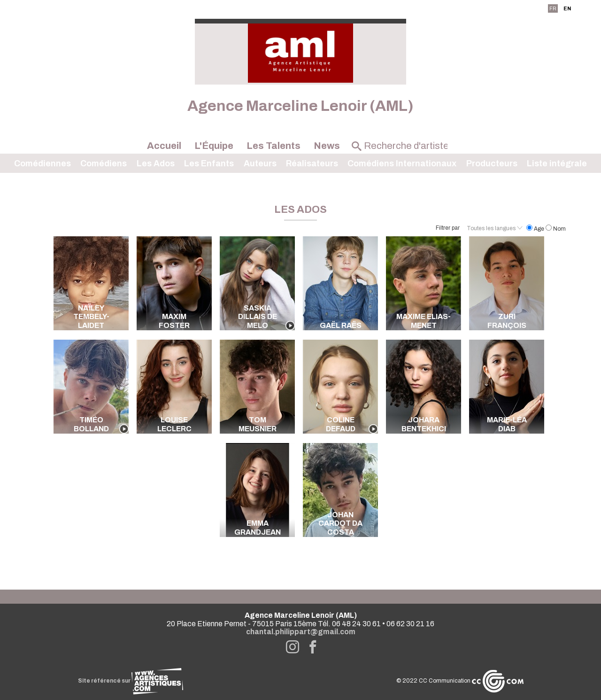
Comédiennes (42, 163)
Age (536, 229)
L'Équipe (214, 146)
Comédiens (104, 163)
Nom (556, 229)
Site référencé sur (131, 681)
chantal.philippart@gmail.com (301, 632)
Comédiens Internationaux (402, 163)
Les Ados (156, 163)
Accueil (164, 146)
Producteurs (492, 163)
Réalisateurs (312, 163)
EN (567, 8)
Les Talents (274, 146)
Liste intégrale (557, 163)
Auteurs (260, 163)
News (327, 146)
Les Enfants (209, 163)
